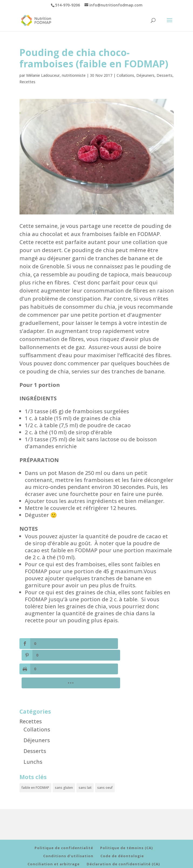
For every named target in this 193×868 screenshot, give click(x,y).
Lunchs (33, 736)
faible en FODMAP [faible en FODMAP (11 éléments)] (35, 762)
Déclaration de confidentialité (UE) (123, 847)
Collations (125, 75)
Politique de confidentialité (64, 822)
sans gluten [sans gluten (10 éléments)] (64, 762)
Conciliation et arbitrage (54, 839)
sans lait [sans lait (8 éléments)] (85, 762)
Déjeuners (145, 75)
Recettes (27, 82)
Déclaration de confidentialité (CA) (123, 839)
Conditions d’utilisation (68, 831)
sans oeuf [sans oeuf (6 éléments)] (105, 762)
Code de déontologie (122, 831)
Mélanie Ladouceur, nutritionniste (56, 75)
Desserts (165, 75)
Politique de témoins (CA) (126, 822)
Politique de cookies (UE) (54, 847)
